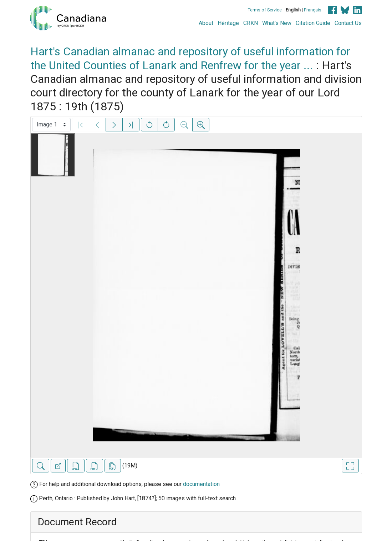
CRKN (251, 23)
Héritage (228, 23)
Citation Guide (313, 23)
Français (313, 10)
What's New (277, 23)
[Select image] (51, 125)
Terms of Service (265, 10)
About (206, 23)
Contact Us (348, 23)
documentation (201, 484)
